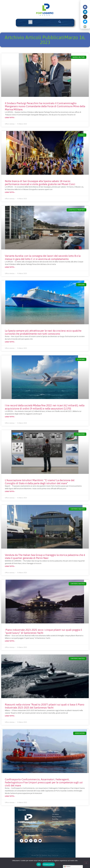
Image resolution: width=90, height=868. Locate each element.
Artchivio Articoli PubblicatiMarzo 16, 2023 (45, 40)
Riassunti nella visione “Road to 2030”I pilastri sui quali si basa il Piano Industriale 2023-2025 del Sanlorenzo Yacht (45, 706)
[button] (30, 22)
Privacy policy (49, 864)
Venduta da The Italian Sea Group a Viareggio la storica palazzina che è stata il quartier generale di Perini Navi (45, 556)
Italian (67, 867)
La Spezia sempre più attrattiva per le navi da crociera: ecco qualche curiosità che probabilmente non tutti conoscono (43, 332)
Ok (39, 864)
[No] (86, 863)
